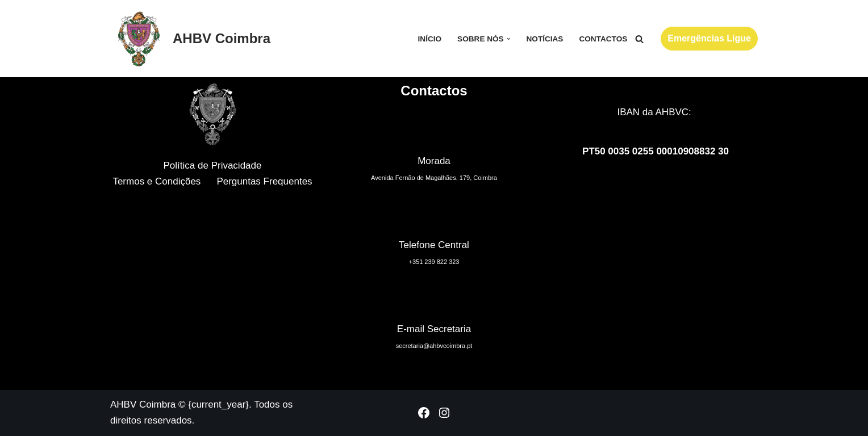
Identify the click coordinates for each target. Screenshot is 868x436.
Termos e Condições (157, 181)
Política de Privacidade (213, 165)
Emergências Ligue (709, 38)
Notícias (544, 39)
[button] (509, 39)
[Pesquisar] (639, 39)
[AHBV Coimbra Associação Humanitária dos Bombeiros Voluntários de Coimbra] (190, 39)
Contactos (603, 39)
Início (430, 39)
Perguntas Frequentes (264, 181)
